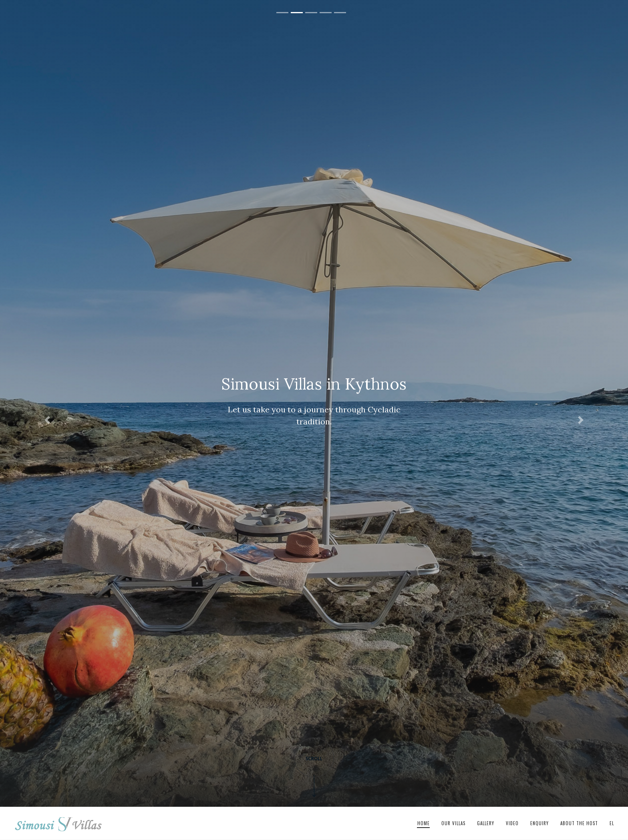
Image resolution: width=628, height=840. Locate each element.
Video (512, 823)
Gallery (486, 823)
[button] (47, 420)
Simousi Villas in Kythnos (58, 824)
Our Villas (453, 823)
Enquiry (539, 823)
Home (424, 823)
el (612, 823)
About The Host (579, 823)
